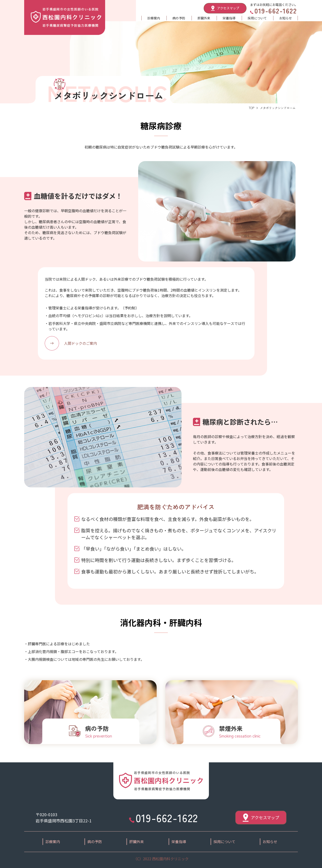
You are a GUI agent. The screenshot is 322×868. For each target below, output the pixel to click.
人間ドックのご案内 (80, 343)
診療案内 (154, 18)
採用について (257, 18)
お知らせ (286, 18)
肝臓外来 (204, 18)
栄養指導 (229, 18)
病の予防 (179, 18)
